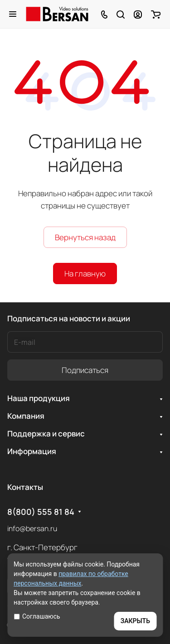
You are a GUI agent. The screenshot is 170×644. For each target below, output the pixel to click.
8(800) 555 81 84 (41, 512)
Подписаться (85, 370)
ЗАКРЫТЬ (135, 621)
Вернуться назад (85, 237)
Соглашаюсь (37, 616)
